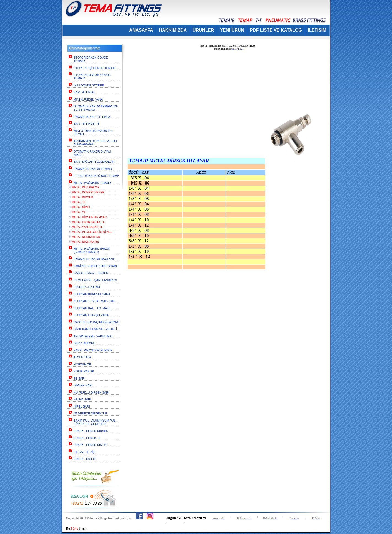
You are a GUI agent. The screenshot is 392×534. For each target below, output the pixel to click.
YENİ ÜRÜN (232, 30)
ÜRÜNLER (203, 30)
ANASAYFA (141, 30)
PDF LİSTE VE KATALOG (276, 30)
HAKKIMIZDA (173, 30)
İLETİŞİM (317, 30)
